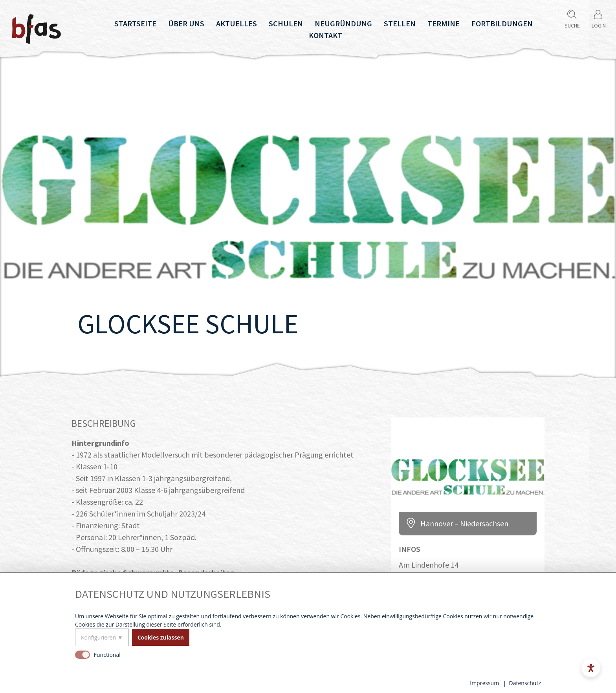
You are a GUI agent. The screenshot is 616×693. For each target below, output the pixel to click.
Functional (107, 655)
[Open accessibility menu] (591, 668)
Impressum (484, 683)
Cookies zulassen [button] (161, 637)
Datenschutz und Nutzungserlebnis (173, 594)
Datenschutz (525, 683)
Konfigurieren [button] (98, 637)
